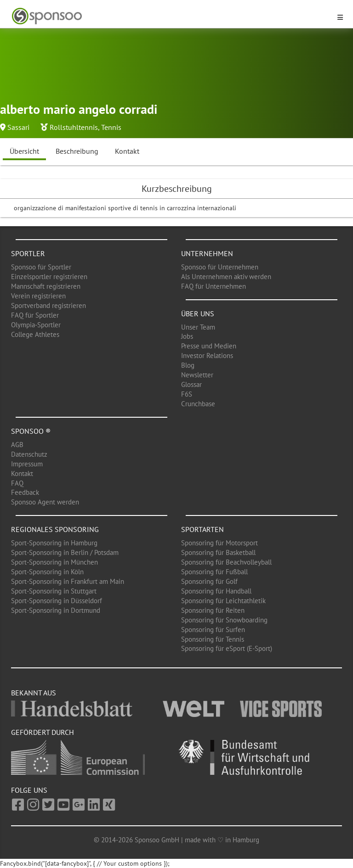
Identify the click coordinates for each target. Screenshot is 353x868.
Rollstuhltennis (74, 127)
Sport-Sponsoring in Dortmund (56, 610)
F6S (187, 394)
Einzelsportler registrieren (49, 277)
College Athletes (35, 334)
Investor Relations (207, 356)
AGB (17, 445)
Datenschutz (29, 454)
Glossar (191, 384)
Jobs (187, 336)
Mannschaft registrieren (46, 286)
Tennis (111, 127)
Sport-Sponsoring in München (54, 562)
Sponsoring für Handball (216, 591)
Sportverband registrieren (48, 305)
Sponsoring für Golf (209, 581)
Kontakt (127, 151)
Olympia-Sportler (36, 325)
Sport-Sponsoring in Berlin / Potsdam (65, 552)
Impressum (27, 464)
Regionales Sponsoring (55, 529)
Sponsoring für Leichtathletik (223, 601)
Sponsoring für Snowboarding (224, 620)
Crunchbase (198, 404)
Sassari (18, 127)
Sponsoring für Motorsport (219, 543)
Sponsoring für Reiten (213, 610)
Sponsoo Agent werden (45, 502)
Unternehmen (207, 253)
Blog (188, 365)
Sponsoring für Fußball (214, 572)
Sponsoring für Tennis (213, 639)
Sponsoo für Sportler (41, 267)
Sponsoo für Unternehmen (220, 267)
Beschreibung (77, 151)
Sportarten (202, 529)
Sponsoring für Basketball (218, 552)
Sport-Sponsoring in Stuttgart (54, 591)
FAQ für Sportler (35, 315)
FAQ (17, 483)
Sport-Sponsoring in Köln (47, 572)
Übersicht (24, 151)
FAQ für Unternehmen (214, 286)
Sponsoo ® (31, 431)
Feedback (25, 492)
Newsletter (197, 375)
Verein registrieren (38, 296)
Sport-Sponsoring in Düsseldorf (57, 601)
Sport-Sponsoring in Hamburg (54, 543)
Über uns (198, 314)
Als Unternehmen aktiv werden (226, 277)
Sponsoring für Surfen (213, 630)
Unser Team (198, 327)
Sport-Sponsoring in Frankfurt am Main (68, 581)
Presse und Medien (209, 346)
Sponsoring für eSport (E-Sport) (227, 648)
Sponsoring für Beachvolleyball (226, 562)
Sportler (28, 253)
